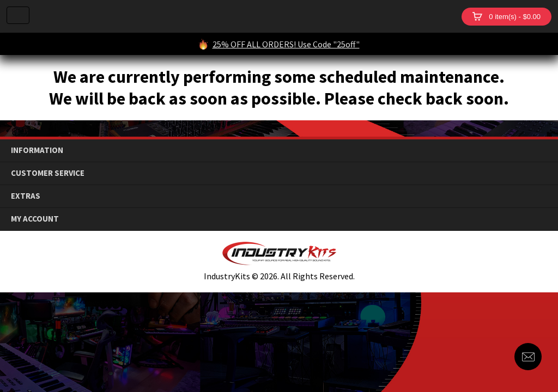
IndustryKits (245, 16)
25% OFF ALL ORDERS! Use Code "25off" (286, 44)
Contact (528, 357)
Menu (18, 15)
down (542, 151)
